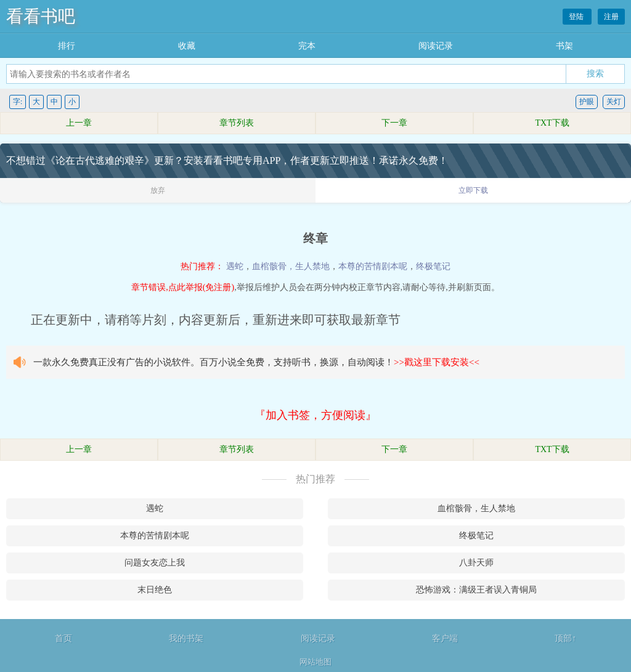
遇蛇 (235, 266)
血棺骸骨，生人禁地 (291, 266)
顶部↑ (565, 638)
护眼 (587, 102)
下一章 (394, 123)
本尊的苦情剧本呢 (373, 266)
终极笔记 (433, 266)
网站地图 (315, 662)
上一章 (79, 123)
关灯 (614, 102)
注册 (611, 17)
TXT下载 (552, 123)
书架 (564, 46)
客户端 (445, 638)
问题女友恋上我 (155, 563)
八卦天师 (476, 563)
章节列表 (237, 123)
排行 (67, 46)
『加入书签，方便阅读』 (315, 415)
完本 (307, 46)
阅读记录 (436, 46)
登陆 (577, 17)
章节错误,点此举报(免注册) (183, 287)
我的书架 (186, 638)
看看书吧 (41, 16)
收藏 (187, 46)
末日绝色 (155, 590)
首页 (63, 638)
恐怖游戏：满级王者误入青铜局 (476, 590)
